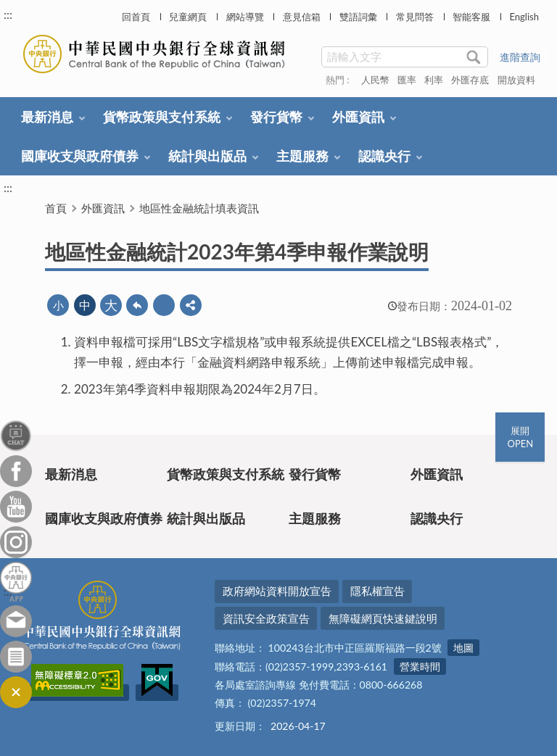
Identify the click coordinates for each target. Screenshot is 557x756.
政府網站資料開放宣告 (277, 591)
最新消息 (47, 117)
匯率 (407, 80)
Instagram (16, 542)
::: (8, 14)
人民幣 (375, 80)
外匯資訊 (358, 117)
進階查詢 (520, 57)
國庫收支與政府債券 (80, 156)
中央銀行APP (16, 582)
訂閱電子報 (16, 657)
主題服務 (302, 156)
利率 (434, 80)
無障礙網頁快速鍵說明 (383, 618)
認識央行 (384, 156)
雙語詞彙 (358, 17)
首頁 (56, 208)
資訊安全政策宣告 (266, 618)
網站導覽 (245, 17)
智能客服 (471, 17)
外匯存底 (470, 80)
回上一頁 (137, 305)
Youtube (16, 507)
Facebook (16, 471)
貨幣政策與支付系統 (162, 117)
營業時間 (420, 666)
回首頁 (136, 17)
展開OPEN (521, 437)
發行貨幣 (276, 117)
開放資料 (516, 80)
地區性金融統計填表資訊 (199, 208)
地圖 (463, 648)
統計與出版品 (207, 156)
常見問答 (415, 17)
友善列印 (164, 305)
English (524, 17)
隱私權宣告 (377, 591)
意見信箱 (302, 17)
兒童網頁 (188, 17)
